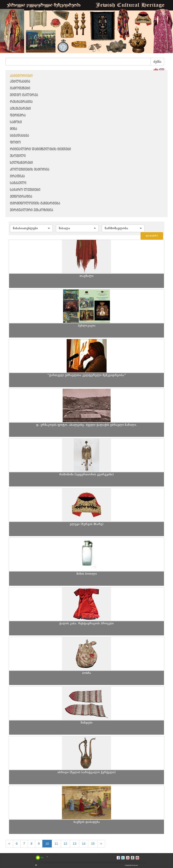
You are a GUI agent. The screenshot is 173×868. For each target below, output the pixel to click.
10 (47, 844)
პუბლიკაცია (20, 82)
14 (84, 844)
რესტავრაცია (21, 102)
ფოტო (15, 142)
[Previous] (9, 844)
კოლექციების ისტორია (30, 170)
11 (56, 844)
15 (93, 844)
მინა (14, 129)
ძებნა (157, 62)
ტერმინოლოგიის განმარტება (35, 203)
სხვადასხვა (19, 136)
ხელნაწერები (21, 163)
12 (66, 844)
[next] (101, 844)
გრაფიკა (17, 176)
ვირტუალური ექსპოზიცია (32, 210)
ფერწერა (18, 115)
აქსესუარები (20, 109)
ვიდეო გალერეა (24, 95)
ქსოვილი (18, 156)
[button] (31, 228)
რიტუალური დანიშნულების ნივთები (40, 149)
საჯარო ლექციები (25, 190)
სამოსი (16, 122)
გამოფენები (20, 88)
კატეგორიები (21, 76)
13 (75, 844)
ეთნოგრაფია (21, 197)
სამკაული (18, 183)
